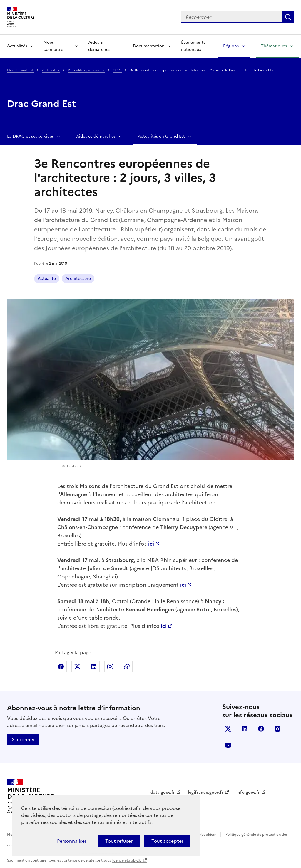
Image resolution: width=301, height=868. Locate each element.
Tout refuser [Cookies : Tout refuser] (119, 841)
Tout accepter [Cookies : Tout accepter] (167, 841)
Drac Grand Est (21, 70)
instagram (277, 729)
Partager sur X (77, 667)
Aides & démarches (99, 46)
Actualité (47, 279)
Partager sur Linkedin (94, 667)
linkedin (245, 729)
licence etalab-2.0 (127, 860)
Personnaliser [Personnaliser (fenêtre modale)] (72, 841)
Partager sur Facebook (61, 667)
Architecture (78, 279)
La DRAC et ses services (30, 136)
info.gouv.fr (248, 792)
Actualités (17, 46)
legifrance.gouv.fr (206, 792)
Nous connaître (53, 46)
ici (164, 626)
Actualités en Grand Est (161, 136)
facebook (261, 729)
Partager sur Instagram (110, 667)
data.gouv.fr (163, 792)
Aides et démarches (96, 136)
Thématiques (274, 46)
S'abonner (23, 739)
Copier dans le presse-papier (127, 667)
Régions (231, 46)
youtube (228, 745)
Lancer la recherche (288, 17)
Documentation (149, 46)
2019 (118, 70)
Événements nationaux (193, 46)
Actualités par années (87, 70)
